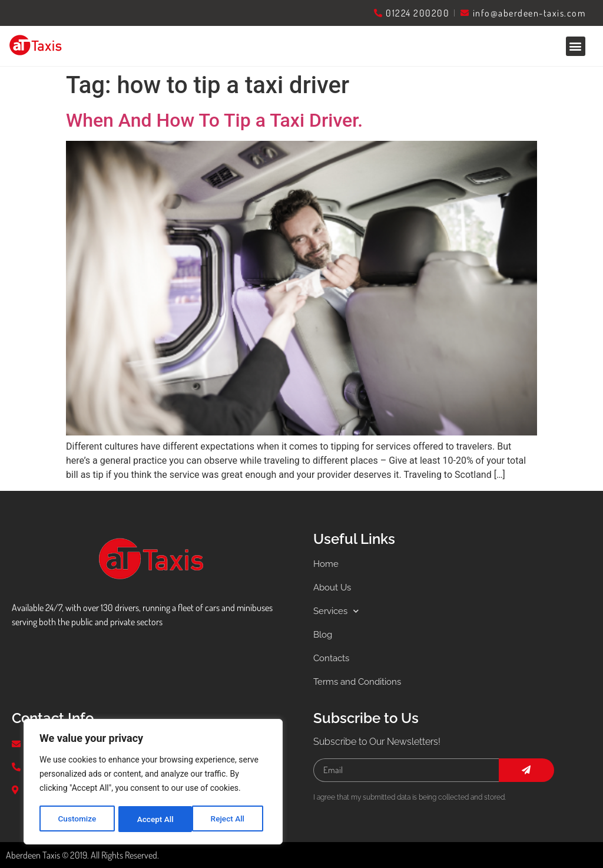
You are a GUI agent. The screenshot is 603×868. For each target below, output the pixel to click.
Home (327, 564)
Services (338, 611)
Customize (77, 819)
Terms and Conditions (360, 681)
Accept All (230, 819)
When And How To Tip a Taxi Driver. (214, 120)
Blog (324, 634)
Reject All (154, 819)
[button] (576, 46)
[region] (153, 783)
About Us (334, 587)
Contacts (333, 658)
